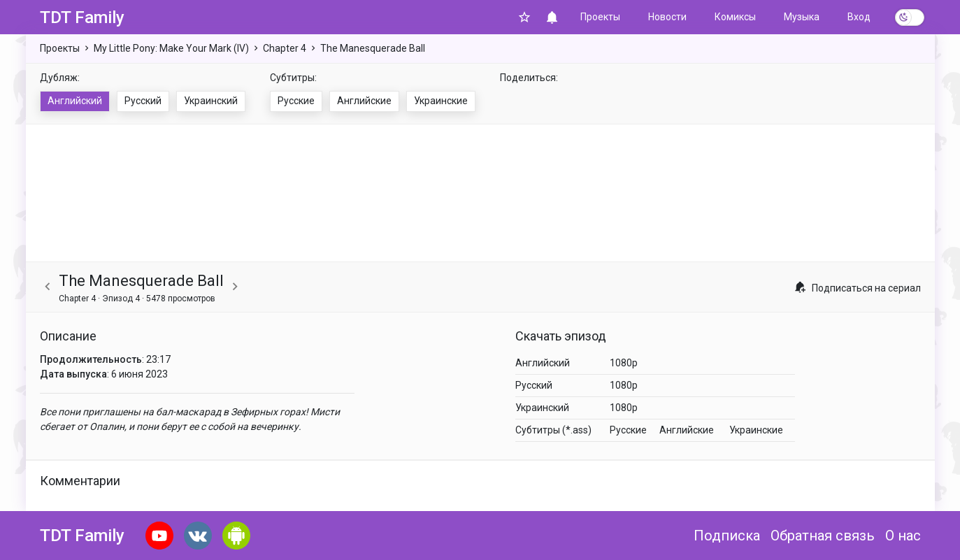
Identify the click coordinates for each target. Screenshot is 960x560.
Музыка (802, 17)
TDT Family (82, 17)
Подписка (727, 536)
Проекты (600, 17)
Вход (859, 17)
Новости (667, 17)
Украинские (441, 101)
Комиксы (735, 17)
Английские (364, 101)
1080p (624, 363)
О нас (903, 536)
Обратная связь (823, 536)
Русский (143, 101)
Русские (296, 101)
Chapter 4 (285, 48)
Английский (75, 101)
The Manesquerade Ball (373, 48)
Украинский (211, 101)
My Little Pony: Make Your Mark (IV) (171, 48)
